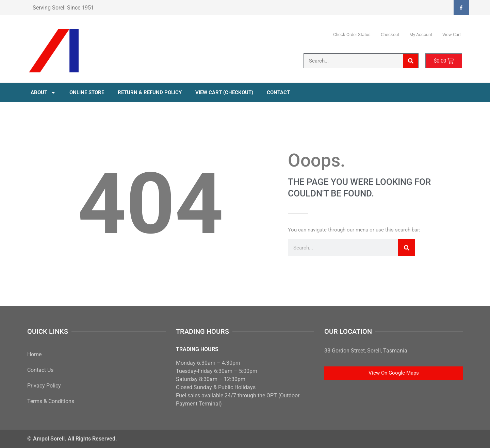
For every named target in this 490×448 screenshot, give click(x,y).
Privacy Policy (44, 386)
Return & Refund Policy (150, 92)
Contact (278, 92)
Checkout (390, 35)
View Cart (452, 35)
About (43, 93)
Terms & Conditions (51, 401)
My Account (421, 35)
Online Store (87, 92)
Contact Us (40, 370)
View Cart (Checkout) (224, 92)
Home (34, 354)
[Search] (411, 61)
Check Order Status (352, 35)
